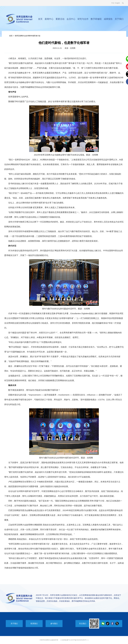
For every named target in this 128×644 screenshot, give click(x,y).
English (118, 3)
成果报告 (108, 19)
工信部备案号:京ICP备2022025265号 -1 (74, 640)
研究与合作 (83, 19)
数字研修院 (96, 19)
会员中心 (71, 19)
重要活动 (60, 19)
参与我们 (54, 624)
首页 (40, 19)
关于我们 (119, 19)
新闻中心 (49, 19)
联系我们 (34, 624)
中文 (113, 3)
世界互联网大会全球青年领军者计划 (27, 36)
